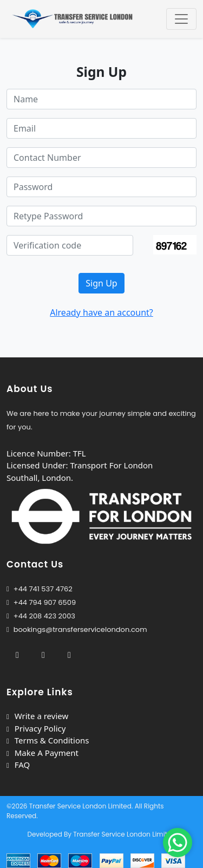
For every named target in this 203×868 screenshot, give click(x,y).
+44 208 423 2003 (41, 616)
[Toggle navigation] (181, 19)
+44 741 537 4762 (40, 589)
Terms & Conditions (48, 740)
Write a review (37, 716)
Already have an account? (101, 312)
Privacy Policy (36, 728)
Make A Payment (42, 753)
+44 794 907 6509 (45, 602)
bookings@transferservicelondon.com (77, 629)
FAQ (18, 765)
